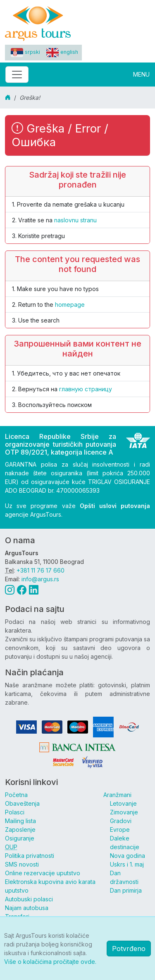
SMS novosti (22, 864)
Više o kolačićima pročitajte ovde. (50, 962)
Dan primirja (126, 890)
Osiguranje (20, 838)
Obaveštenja (22, 803)
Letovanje (123, 803)
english (62, 52)
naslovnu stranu (75, 220)
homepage (70, 305)
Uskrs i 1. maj (127, 864)
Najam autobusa (27, 908)
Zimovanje (124, 812)
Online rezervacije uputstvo (43, 873)
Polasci (15, 812)
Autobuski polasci (29, 899)
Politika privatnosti (30, 856)
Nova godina (128, 856)
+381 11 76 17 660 (41, 570)
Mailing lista (20, 821)
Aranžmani (117, 795)
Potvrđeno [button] (129, 949)
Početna (16, 795)
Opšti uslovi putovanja (115, 506)
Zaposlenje (20, 830)
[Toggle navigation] (17, 75)
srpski (25, 52)
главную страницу (86, 389)
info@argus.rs (40, 579)
